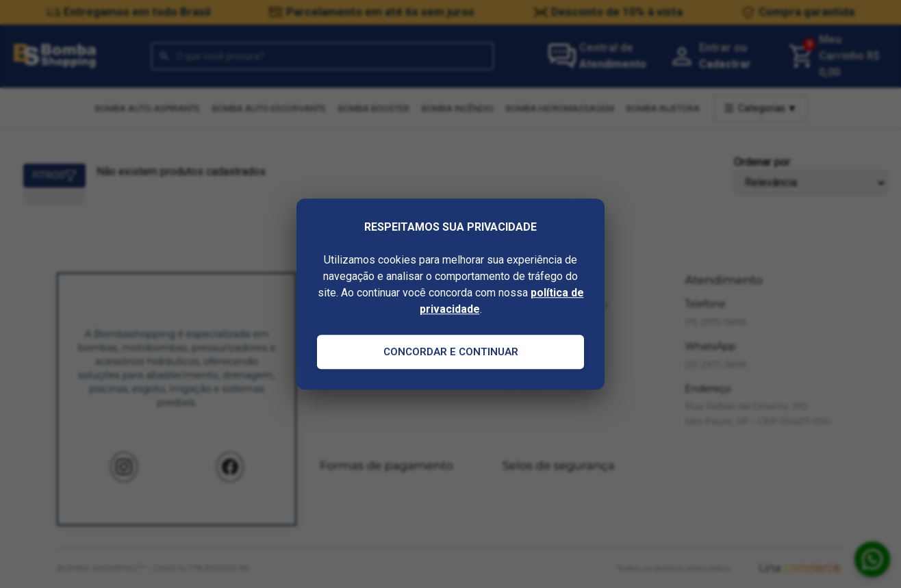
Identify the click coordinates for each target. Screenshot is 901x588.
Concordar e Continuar (451, 352)
